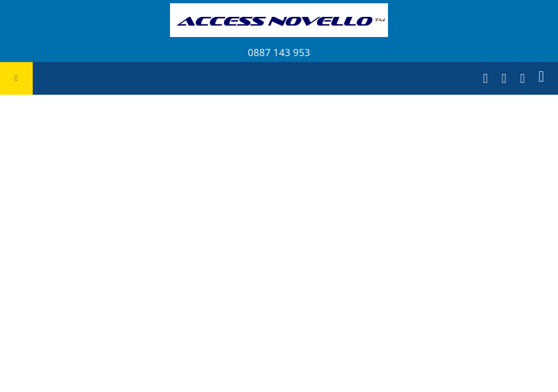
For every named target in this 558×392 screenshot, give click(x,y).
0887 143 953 (279, 52)
